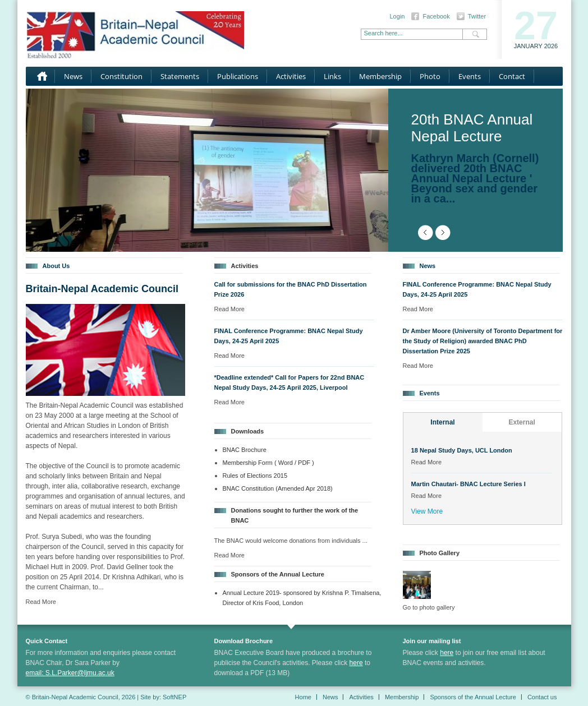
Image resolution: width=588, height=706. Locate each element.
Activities (291, 76)
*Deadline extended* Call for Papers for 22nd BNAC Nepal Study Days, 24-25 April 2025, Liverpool (290, 382)
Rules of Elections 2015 (255, 476)
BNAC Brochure (245, 450)
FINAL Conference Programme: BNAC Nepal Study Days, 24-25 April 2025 (289, 336)
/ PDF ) (304, 463)
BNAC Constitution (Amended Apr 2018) (278, 488)
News (73, 76)
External (522, 422)
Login (398, 16)
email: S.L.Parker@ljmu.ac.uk (70, 673)
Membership (380, 76)
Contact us (542, 697)
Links (332, 76)
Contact (512, 76)
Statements (180, 76)
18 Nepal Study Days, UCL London (462, 450)
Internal (442, 422)
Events (470, 76)
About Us (56, 266)
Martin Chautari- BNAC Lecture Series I (468, 484)
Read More (41, 602)
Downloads (248, 431)
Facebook (436, 16)
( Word (284, 463)
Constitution (121, 76)
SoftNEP (174, 697)
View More (427, 511)
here (356, 663)
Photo (430, 76)
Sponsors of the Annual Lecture (278, 574)
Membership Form (248, 463)
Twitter (477, 16)
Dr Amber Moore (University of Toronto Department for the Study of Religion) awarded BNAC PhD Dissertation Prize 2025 (483, 341)
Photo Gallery (440, 553)
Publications (238, 76)
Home (40, 76)
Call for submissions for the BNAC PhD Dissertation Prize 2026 (291, 289)
